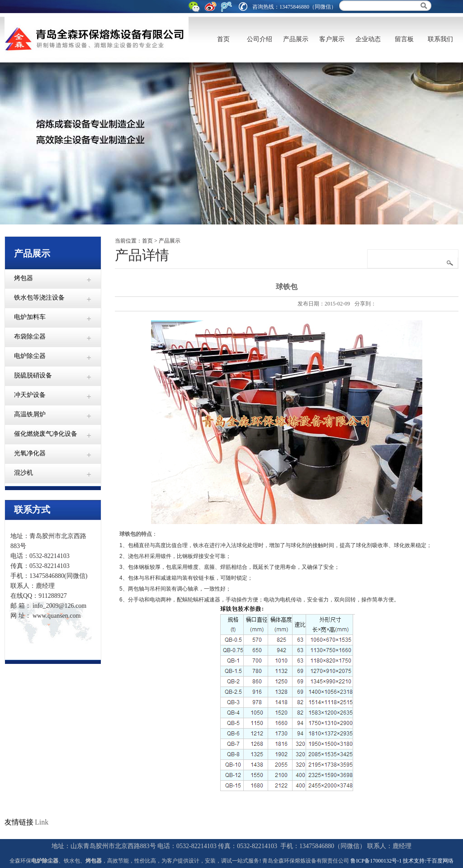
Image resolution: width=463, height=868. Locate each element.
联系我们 (440, 39)
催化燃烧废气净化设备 (46, 434)
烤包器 (24, 278)
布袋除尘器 (30, 336)
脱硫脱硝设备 (33, 375)
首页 (223, 39)
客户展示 (332, 39)
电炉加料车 (30, 317)
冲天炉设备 (30, 395)
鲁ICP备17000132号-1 (376, 861)
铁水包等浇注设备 (39, 298)
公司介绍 (260, 39)
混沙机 (24, 473)
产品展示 (296, 39)
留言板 (404, 39)
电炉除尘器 (30, 356)
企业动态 (368, 39)
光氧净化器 (30, 453)
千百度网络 (440, 861)
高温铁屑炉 (30, 414)
